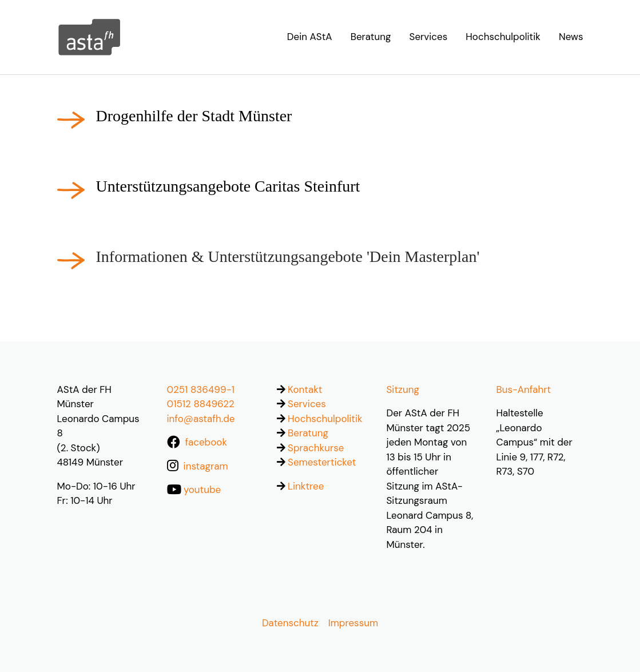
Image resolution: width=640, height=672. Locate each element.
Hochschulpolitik (325, 419)
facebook (206, 442)
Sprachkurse (316, 448)
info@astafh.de (201, 419)
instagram (206, 466)
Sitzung (403, 389)
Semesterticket (322, 462)
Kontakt (305, 389)
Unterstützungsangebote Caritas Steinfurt (228, 186)
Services (307, 404)
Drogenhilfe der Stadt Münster (194, 116)
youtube (202, 490)
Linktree (306, 486)
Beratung (308, 433)
